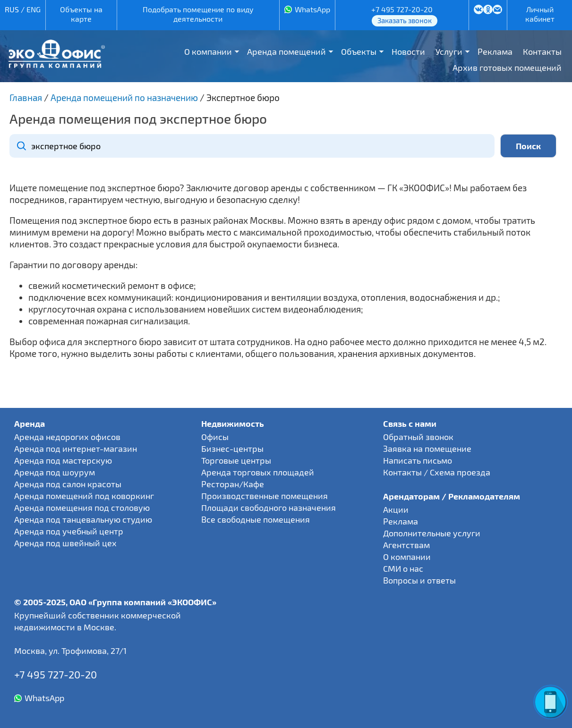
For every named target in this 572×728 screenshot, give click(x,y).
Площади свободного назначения (269, 508)
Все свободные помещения (256, 519)
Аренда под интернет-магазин (76, 449)
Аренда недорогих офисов (67, 437)
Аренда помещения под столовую (82, 508)
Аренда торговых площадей (258, 472)
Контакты (542, 51)
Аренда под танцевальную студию (83, 519)
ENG (34, 9)
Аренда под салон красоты (68, 484)
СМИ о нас (403, 568)
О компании (208, 51)
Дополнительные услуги (432, 533)
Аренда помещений (286, 51)
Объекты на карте (81, 14)
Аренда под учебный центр (69, 531)
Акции (396, 509)
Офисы (215, 437)
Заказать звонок (405, 20)
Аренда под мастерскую (63, 460)
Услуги (449, 51)
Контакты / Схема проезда (437, 472)
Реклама (495, 51)
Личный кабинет (540, 14)
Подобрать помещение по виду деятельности (198, 14)
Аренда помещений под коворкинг (84, 496)
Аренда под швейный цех (65, 543)
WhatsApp (312, 9)
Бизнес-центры (232, 449)
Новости (408, 51)
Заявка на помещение (427, 449)
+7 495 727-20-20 (402, 9)
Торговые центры (236, 460)
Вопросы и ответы (419, 580)
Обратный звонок (418, 437)
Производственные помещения (265, 496)
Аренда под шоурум (55, 472)
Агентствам (406, 545)
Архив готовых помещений (507, 68)
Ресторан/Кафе (233, 484)
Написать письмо (418, 460)
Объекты (359, 51)
